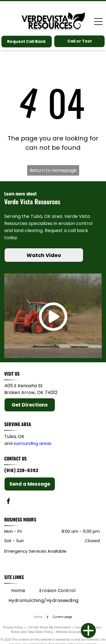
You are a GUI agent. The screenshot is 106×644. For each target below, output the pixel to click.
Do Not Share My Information (50, 627)
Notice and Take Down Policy (32, 632)
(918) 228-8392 (21, 471)
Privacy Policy (13, 627)
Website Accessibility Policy (75, 632)
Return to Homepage (53, 170)
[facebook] (8, 502)
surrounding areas (33, 443)
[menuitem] (18, 591)
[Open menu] (98, 22)
